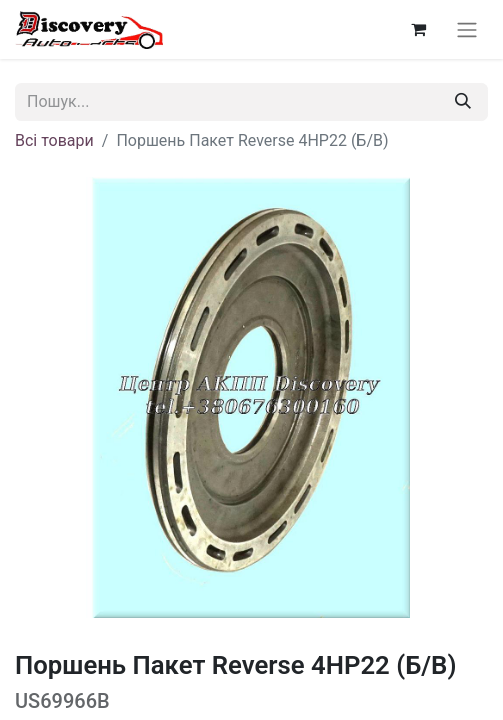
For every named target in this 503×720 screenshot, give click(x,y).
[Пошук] (463, 102)
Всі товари (54, 140)
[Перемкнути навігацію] (467, 29)
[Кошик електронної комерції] (418, 29)
